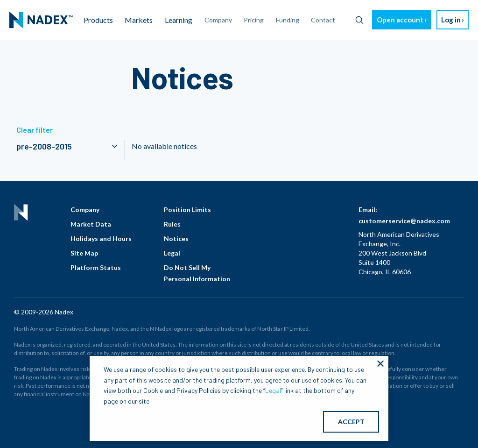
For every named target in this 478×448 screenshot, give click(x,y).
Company (85, 210)
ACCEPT (351, 422)
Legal (172, 253)
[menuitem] (41, 20)
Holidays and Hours (101, 238)
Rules (172, 224)
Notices (176, 238)
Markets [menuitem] (139, 20)
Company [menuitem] (218, 20)
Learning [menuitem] (179, 20)
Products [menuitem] (98, 20)
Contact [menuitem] (323, 20)
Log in (451, 20)
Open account (400, 20)
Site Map (84, 253)
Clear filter (35, 130)
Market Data (91, 224)
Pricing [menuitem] (254, 20)
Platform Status (96, 267)
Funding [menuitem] (288, 20)
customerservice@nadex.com (404, 221)
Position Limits (187, 210)
